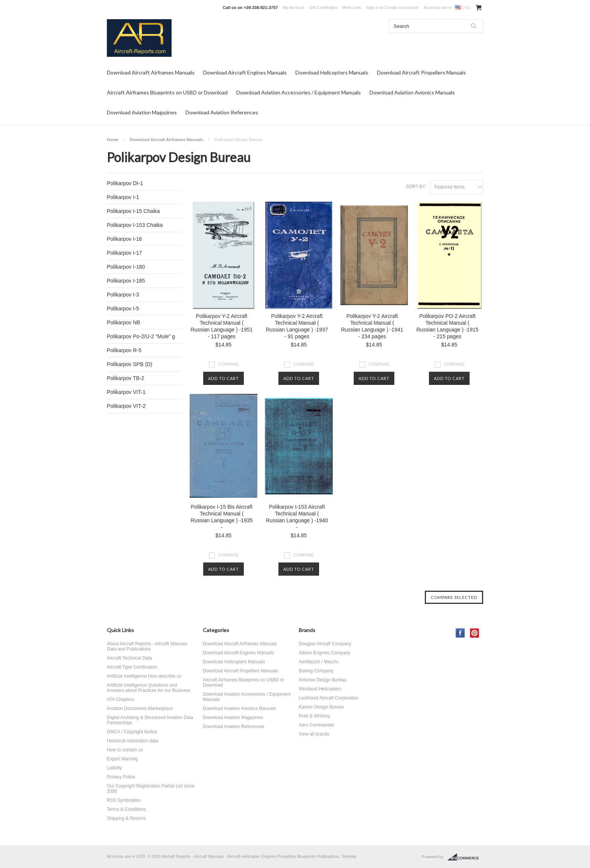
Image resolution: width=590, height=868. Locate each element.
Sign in (373, 8)
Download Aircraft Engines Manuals (245, 72)
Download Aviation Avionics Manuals (412, 92)
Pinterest (475, 633)
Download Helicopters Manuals (332, 72)
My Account (294, 8)
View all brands (314, 734)
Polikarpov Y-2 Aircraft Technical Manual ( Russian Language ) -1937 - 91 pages (297, 326)
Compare (229, 364)
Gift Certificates (323, 8)
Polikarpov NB (124, 322)
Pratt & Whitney (314, 716)
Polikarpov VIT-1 (126, 392)
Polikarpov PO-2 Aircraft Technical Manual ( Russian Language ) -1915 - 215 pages (447, 326)
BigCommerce (465, 857)
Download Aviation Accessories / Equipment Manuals (299, 92)
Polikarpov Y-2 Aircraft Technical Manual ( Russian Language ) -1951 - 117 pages (221, 326)
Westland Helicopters (320, 689)
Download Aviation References (222, 112)
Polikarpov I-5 (123, 309)
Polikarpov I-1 (123, 197)
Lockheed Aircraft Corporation (329, 698)
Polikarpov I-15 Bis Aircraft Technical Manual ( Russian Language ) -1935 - (221, 517)
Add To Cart (224, 378)
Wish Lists (352, 8)
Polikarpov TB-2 (125, 378)
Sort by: (416, 187)
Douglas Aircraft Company (325, 644)
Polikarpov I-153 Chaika (135, 225)
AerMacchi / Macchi (319, 662)
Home (113, 140)
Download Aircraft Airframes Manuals (151, 72)
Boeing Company (316, 671)
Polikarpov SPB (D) (130, 364)
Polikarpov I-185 (126, 281)
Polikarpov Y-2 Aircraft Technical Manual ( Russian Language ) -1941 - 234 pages (372, 326)
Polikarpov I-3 (123, 295)
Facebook (460, 633)
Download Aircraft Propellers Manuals (421, 72)
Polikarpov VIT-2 (126, 406)
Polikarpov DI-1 (125, 183)
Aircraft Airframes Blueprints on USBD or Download (167, 92)
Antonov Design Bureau (323, 680)
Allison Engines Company (325, 653)
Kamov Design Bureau (321, 707)
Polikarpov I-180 (126, 267)
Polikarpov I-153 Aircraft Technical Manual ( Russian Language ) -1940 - (297, 517)
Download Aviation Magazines (142, 112)
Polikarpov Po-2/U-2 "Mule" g (141, 336)
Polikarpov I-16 (124, 239)
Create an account (401, 8)
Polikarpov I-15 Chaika (133, 211)
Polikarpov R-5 (124, 350)
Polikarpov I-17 (124, 253)
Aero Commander (317, 725)
